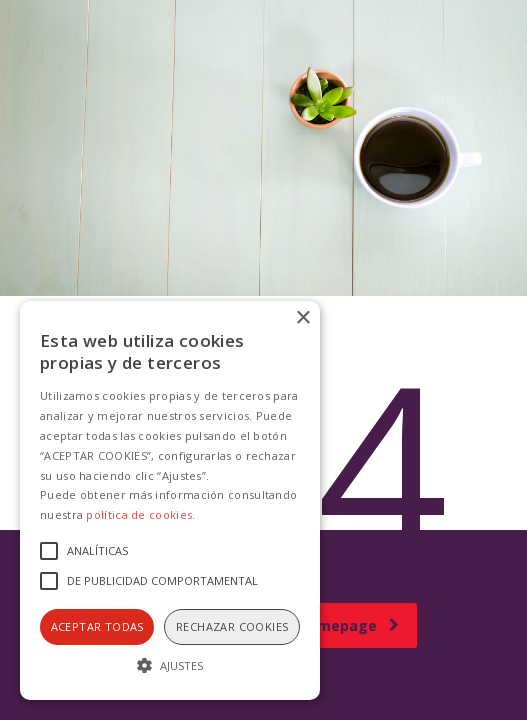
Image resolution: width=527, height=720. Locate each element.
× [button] (302, 318)
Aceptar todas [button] (97, 626)
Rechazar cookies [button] (232, 626)
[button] (170, 664)
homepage (349, 625)
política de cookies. (140, 514)
